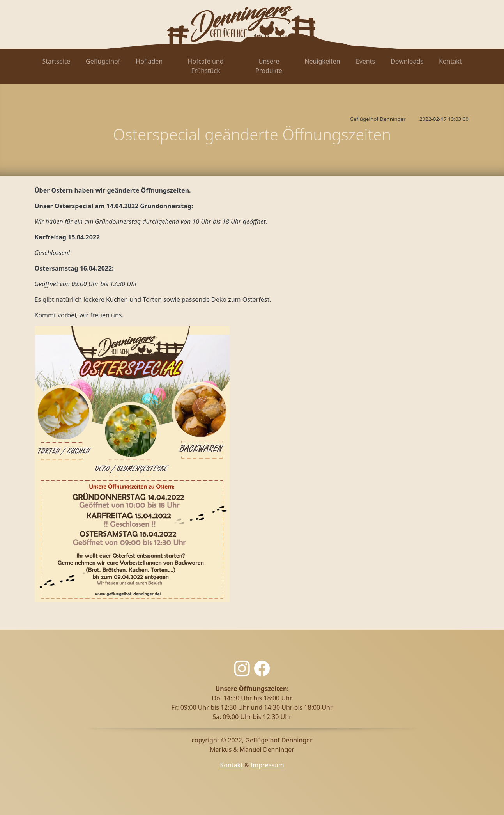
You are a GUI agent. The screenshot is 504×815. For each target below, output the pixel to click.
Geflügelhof (103, 61)
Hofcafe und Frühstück (206, 66)
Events (365, 61)
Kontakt (450, 61)
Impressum (267, 765)
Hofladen (149, 61)
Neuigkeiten (322, 61)
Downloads (407, 61)
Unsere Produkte (269, 66)
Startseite (57, 61)
